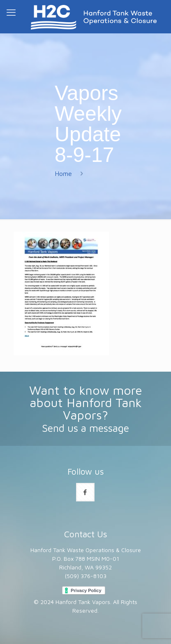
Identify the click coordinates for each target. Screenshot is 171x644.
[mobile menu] (11, 12)
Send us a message (85, 428)
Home (63, 173)
